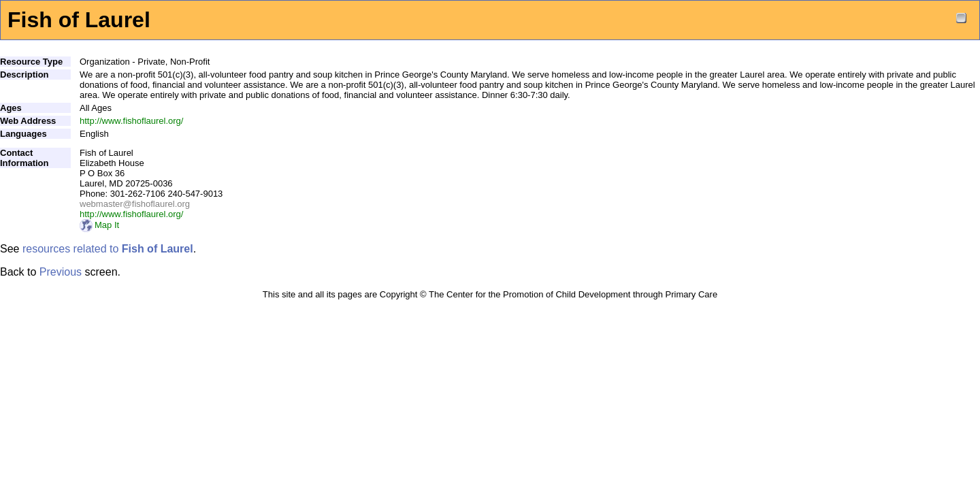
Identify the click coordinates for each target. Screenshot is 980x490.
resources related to (108, 249)
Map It (99, 225)
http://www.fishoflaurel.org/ (131, 121)
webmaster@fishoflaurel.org (135, 204)
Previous (61, 272)
